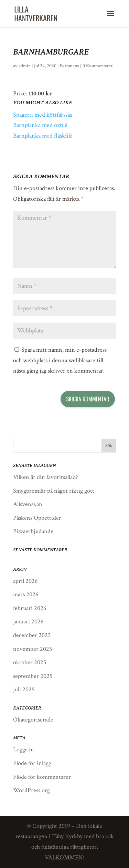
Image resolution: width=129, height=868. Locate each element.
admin (25, 66)
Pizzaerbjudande (33, 531)
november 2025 (33, 649)
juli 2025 (24, 689)
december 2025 (32, 635)
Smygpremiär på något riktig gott (54, 491)
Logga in (24, 749)
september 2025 (33, 676)
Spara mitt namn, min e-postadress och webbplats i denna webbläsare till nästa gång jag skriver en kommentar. (60, 360)
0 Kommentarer (98, 66)
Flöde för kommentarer (42, 777)
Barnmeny (69, 66)
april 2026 (25, 581)
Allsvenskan (28, 504)
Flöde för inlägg (32, 763)
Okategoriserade (33, 720)
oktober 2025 (30, 662)
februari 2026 (30, 608)
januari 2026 (28, 621)
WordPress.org (31, 790)
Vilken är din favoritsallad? (45, 477)
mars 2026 (26, 594)
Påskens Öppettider (37, 518)
